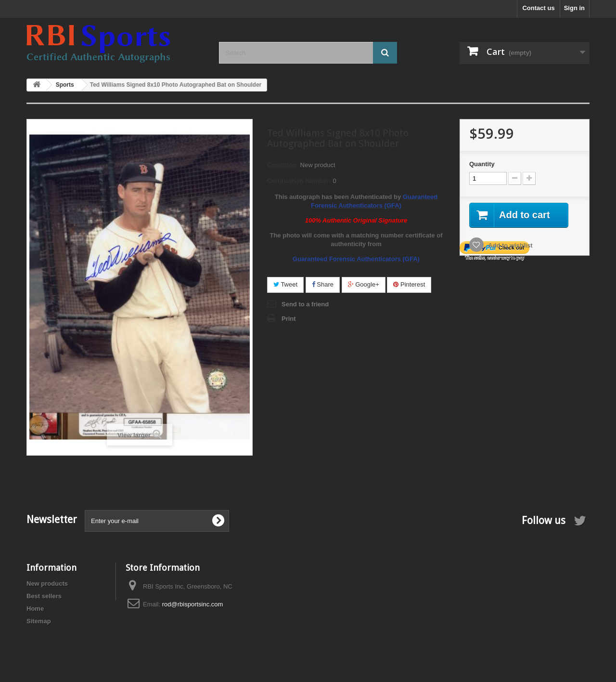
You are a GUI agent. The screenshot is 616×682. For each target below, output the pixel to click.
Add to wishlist (510, 245)
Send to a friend (305, 304)
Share (323, 284)
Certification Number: (299, 181)
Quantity (482, 164)
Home (35, 609)
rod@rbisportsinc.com (193, 604)
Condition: (283, 165)
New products (47, 584)
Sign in (574, 8)
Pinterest (409, 284)
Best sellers (44, 596)
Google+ (364, 284)
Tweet (285, 284)
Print (289, 319)
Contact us (538, 8)
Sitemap (39, 621)
